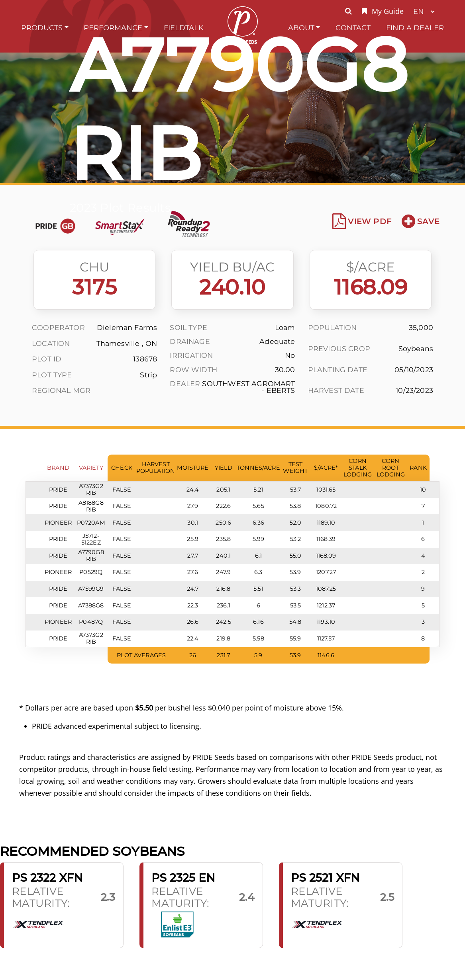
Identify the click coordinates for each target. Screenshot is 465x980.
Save (421, 221)
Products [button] (42, 28)
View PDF (362, 221)
